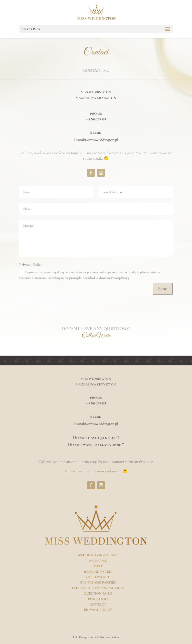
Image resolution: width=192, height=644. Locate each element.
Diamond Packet (98, 572)
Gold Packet (98, 577)
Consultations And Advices (98, 588)
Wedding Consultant (98, 555)
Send (163, 289)
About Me (98, 561)
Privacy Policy (120, 278)
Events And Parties (98, 582)
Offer (98, 566)
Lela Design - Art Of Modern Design (96, 637)
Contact (98, 604)
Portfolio (98, 599)
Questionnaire (98, 593)
